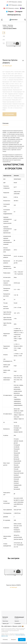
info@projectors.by (15, 15)
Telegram (11, 12)
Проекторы (5, 621)
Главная (4, 25)
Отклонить (5, 640)
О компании (18, 623)
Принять (22, 640)
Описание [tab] (6, 123)
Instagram (19, 12)
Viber (23, 8)
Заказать (17, 621)
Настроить (13, 640)
